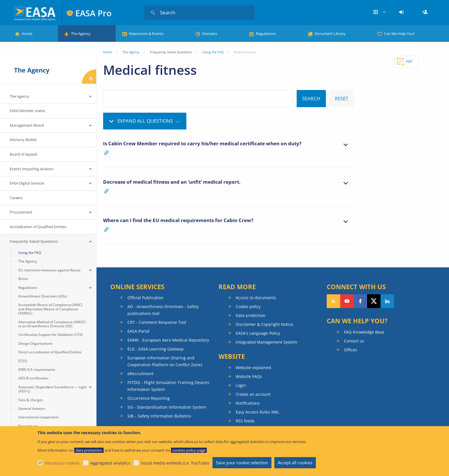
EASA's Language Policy (258, 333)
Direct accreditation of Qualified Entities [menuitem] (50, 352)
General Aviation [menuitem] (32, 409)
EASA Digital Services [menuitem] (27, 183)
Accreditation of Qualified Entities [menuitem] (38, 227)
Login (402, 12)
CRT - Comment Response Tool (157, 322)
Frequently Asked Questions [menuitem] (34, 241)
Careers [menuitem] (16, 198)
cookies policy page (189, 450)
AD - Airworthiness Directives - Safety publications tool (163, 310)
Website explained (253, 368)
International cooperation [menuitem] (39, 417)
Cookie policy (248, 306)
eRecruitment (140, 374)
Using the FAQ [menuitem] (30, 253)
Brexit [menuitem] (23, 279)
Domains (210, 34)
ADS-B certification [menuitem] (33, 378)
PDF (409, 61)
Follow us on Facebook (360, 301)
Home (27, 34)
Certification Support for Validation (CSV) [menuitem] (51, 335)
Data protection (251, 315)
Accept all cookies (295, 463)
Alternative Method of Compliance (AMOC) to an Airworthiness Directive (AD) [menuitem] (52, 324)
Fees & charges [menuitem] (31, 400)
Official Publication (145, 298)
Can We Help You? (399, 34)
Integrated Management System (266, 342)
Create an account (253, 394)
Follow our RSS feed (333, 301)
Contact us (354, 341)
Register (426, 12)
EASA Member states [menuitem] (27, 111)
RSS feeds (245, 421)
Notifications (248, 403)
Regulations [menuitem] (28, 288)
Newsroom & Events (146, 34)
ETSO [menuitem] (23, 361)
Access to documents (256, 298)
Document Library (330, 34)
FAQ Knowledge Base (364, 332)
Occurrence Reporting (149, 398)
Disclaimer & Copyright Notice (264, 324)
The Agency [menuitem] (19, 96)
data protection (89, 450)
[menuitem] (402, 12)
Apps (380, 12)
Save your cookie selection (242, 463)
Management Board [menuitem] (27, 125)
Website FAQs (249, 376)
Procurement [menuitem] (21, 212)
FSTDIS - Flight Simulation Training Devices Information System (168, 386)
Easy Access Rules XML (257, 412)
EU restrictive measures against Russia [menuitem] (49, 270)
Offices (350, 350)
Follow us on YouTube (347, 301)
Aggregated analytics (110, 463)
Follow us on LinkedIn (387, 301)
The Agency (81, 34)
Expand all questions (145, 121)
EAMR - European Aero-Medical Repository (168, 340)
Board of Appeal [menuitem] (23, 154)
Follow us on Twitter (374, 301)
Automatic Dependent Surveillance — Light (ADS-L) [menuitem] (52, 389)
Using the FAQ (213, 52)
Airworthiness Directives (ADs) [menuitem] (43, 296)
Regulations (266, 34)
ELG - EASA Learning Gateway (155, 349)
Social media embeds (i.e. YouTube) (175, 463)
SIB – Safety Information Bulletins (159, 416)
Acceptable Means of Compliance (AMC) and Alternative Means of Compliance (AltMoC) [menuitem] (50, 309)
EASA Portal (138, 331)
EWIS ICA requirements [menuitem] (37, 370)
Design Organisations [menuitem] (36, 343)
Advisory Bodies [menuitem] (23, 140)
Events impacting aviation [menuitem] (32, 169)
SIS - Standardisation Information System (167, 407)
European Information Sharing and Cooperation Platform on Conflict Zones (165, 361)
